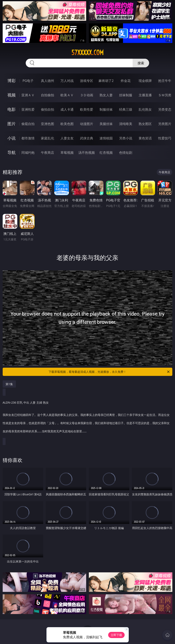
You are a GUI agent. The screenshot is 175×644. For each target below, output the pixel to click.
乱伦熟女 (145, 109)
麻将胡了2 (106, 81)
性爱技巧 (165, 138)
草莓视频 (67, 153)
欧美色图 (67, 124)
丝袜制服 (126, 95)
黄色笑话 (145, 138)
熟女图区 (145, 124)
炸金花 (126, 81)
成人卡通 (67, 109)
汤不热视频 (87, 153)
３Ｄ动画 (87, 95)
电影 (12, 109)
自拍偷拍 (48, 95)
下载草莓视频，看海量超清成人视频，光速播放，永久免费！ (109, 372)
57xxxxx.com (87, 53)
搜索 (141, 63)
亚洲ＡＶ (28, 95)
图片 (12, 124)
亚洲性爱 (28, 109)
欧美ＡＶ (67, 95)
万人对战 (67, 81)
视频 (12, 95)
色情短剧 (126, 153)
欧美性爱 (87, 109)
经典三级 (126, 109)
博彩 (12, 81)
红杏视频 (106, 153)
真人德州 (48, 81)
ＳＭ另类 (165, 95)
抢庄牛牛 (165, 81)
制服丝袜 (106, 109)
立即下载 (116, 635)
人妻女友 (67, 138)
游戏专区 (87, 81)
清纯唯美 (126, 124)
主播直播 (145, 95)
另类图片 (165, 124)
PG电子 (28, 81)
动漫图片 (87, 124)
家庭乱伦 (48, 138)
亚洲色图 (48, 124)
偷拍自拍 (48, 109)
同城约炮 (28, 153)
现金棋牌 (145, 81)
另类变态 (165, 109)
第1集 (9, 384)
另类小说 (126, 138)
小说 (12, 138)
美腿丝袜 (106, 124)
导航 (12, 152)
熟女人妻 (106, 95)
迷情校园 (106, 138)
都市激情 (28, 138)
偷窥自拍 (28, 124)
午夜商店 (48, 153)
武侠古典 (87, 138)
